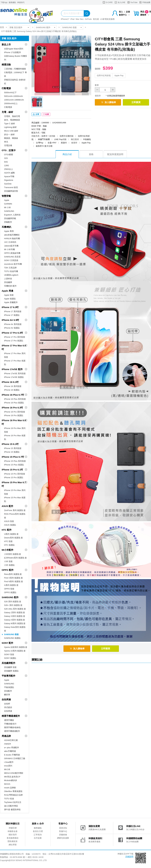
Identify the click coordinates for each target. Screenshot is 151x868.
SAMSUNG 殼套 (69, 27)
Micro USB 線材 (11, 131)
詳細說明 (129, 857)
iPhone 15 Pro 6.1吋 (12, 470)
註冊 (128, 12)
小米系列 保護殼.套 (13, 554)
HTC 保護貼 (9, 545)
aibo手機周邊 (10, 751)
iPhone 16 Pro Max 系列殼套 (15, 430)
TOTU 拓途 (9, 799)
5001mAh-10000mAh (13, 96)
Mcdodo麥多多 (11, 780)
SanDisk (8, 184)
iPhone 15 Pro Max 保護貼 (15, 499)
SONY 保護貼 (10, 658)
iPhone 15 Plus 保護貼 (14, 465)
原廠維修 (63, 835)
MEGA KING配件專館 (14, 773)
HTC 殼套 (8, 541)
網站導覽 (13, 845)
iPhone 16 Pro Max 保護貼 (15, 437)
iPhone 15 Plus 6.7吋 (13, 457)
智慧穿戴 (6, 196)
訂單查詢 (38, 835)
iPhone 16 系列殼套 (13, 386)
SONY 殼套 (9, 654)
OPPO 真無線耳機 (12, 253)
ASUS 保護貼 (10, 525)
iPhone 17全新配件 (13, 52)
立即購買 (136, 102)
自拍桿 (7, 704)
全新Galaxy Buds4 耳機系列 (16, 58)
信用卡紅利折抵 (104, 75)
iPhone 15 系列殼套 (13, 448)
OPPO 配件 (8, 570)
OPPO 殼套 (9, 589)
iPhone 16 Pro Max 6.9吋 (14, 422)
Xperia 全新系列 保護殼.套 (16, 647)
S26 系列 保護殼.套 (13, 602)
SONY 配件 (7, 643)
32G (6, 158)
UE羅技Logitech (11, 275)
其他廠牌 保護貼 (11, 671)
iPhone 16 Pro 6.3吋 (12, 408)
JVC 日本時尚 (10, 242)
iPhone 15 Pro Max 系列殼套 (15, 492)
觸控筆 (7, 695)
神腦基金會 (13, 831)
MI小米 (7, 769)
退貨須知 (63, 828)
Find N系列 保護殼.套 (14, 581)
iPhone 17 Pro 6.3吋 (12, 333)
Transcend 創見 (11, 187)
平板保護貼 (9, 687)
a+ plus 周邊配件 (12, 748)
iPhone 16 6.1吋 (10, 382)
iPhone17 (65, 19)
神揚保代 (21, 2)
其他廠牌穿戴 (10, 218)
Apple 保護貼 (10, 299)
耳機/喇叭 (7, 227)
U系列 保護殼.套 (11, 534)
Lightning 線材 (10, 127)
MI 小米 (7, 207)
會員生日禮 (38, 831)
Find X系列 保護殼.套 (13, 578)
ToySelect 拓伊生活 (13, 802)
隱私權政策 (13, 841)
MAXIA (7, 784)
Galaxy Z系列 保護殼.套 (15, 612)
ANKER (8, 744)
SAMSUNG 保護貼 (12, 638)
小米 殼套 (8, 561)
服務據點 (12, 2)
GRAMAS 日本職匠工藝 (15, 758)
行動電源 (6, 88)
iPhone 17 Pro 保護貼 (14, 341)
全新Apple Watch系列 (14, 49)
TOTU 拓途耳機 (11, 271)
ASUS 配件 (7, 506)
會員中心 (124, 15)
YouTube (132, 2)
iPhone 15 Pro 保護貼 (14, 477)
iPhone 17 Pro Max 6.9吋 (14, 347)
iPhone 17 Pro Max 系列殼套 (15, 355)
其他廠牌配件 (9, 663)
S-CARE (108, 2)
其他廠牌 (8, 282)
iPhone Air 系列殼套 (13, 324)
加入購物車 (109, 102)
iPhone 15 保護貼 (12, 452)
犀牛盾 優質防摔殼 (12, 810)
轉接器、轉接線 (11, 138)
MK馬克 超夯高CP (12, 777)
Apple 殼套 (9, 295)
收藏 (46, 114)
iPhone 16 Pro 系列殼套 (15, 412)
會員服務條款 (13, 838)
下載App (4, 2)
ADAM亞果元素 (11, 740)
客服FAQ (63, 831)
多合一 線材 (9, 134)
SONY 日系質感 (11, 260)
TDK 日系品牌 (10, 268)
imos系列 (8, 766)
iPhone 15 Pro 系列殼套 (15, 474)
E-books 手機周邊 (12, 755)
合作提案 (38, 838)
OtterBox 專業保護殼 (13, 791)
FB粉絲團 (145, 2)
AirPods (88, 19)
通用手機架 (9, 720)
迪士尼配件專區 (11, 806)
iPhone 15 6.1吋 (10, 444)
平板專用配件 (9, 676)
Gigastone (9, 180)
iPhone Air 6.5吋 (10, 320)
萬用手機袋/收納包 (12, 727)
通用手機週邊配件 (12, 731)
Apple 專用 (9, 231)
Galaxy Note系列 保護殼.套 (15, 629)
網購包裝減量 (63, 838)
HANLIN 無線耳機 (12, 238)
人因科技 (8, 279)
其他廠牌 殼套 (10, 667)
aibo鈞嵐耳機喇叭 (12, 235)
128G (7, 165)
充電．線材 (7, 112)
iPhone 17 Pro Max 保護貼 (15, 363)
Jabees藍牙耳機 (11, 246)
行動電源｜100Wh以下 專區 (15, 74)
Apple (7, 200)
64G (6, 162)
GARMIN (8, 204)
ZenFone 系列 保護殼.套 (15, 510)
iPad (72, 19)
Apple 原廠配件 (11, 302)
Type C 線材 (10, 124)
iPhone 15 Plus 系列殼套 (15, 461)
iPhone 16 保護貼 (12, 390)
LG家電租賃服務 (107, 19)
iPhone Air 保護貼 (12, 328)
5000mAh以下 (10, 93)
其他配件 (8, 691)
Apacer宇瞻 (9, 176)
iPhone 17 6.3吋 (10, 307)
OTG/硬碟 (9, 155)
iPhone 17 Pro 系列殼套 (15, 337)
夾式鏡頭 (8, 707)
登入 (121, 12)
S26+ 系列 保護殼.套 (13, 605)
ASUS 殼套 (9, 521)
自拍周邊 (6, 699)
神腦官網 (13, 828)
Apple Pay (119, 75)
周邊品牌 (6, 736)
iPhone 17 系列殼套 (13, 311)
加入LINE (120, 2)
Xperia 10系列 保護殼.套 (15, 651)
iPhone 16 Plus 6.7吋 (13, 395)
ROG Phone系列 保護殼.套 (15, 516)
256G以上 (9, 169)
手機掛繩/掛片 (10, 724)
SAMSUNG (9, 211)
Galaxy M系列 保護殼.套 (15, 623)
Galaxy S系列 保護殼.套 (15, 616)
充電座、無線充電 (12, 116)
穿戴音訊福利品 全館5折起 (15, 82)
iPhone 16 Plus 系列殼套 (15, 399)
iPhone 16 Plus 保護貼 (14, 403)
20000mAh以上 (11, 103)
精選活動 (6, 65)
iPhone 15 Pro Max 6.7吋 (14, 484)
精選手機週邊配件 (11, 716)
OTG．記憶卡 (9, 150)
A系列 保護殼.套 (11, 585)
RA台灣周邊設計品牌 (13, 795)
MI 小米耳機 (9, 249)
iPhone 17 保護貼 (12, 315)
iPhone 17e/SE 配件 (12, 369)
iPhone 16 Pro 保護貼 (14, 415)
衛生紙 (96, 19)
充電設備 (8, 145)
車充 (6, 142)
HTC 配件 (7, 530)
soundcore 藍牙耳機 (13, 264)
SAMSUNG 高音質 (12, 257)
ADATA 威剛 (9, 173)
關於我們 (13, 835)
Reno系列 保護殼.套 (13, 574)
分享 (36, 114)
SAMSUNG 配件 (43, 27)
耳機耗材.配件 (10, 286)
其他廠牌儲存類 (11, 191)
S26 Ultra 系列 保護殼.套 (15, 609)
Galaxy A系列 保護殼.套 (15, 620)
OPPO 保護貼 (10, 592)
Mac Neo (80, 19)
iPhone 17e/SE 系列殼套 (15, 373)
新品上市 (6, 44)
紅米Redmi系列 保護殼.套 (15, 558)
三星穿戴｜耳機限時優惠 (15, 69)
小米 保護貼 (9, 565)
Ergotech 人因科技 (12, 215)
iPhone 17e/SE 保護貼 (14, 377)
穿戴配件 (8, 222)
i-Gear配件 (9, 762)
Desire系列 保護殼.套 (13, 538)
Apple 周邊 (7, 291)
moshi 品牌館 (10, 788)
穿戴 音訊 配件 (16, 27)
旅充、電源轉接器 (12, 120)
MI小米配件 (8, 550)
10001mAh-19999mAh (14, 100)
